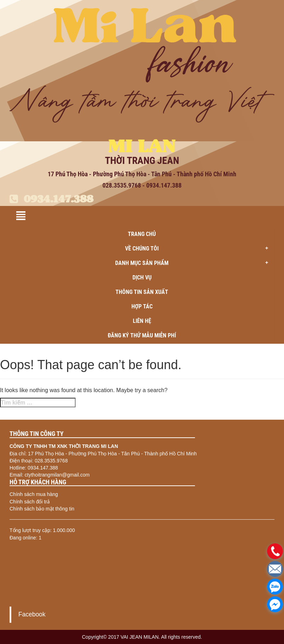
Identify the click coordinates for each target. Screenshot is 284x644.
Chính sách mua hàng (34, 494)
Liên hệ (142, 321)
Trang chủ (142, 234)
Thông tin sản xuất (142, 292)
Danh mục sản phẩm (194, 263)
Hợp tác (142, 306)
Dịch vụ (142, 277)
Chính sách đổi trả (30, 502)
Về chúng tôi (199, 249)
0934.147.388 (51, 199)
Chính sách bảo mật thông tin (42, 509)
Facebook (32, 614)
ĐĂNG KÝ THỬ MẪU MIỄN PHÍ (142, 335)
